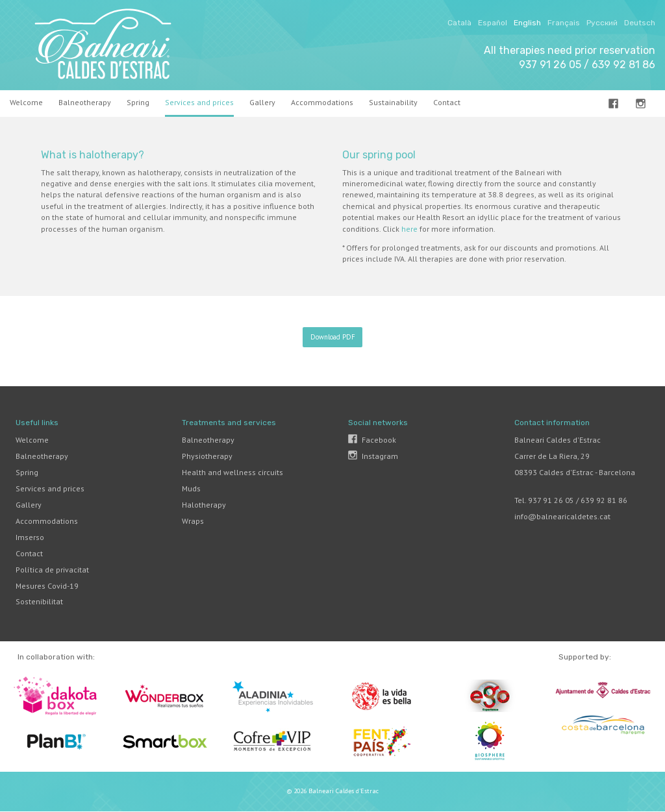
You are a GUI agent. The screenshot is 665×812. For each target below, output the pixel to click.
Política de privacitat (52, 570)
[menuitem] (30, 104)
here (409, 229)
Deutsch (640, 23)
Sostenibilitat (39, 601)
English (527, 23)
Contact (29, 553)
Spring (138, 102)
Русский (602, 23)
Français (564, 23)
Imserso (30, 537)
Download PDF (333, 337)
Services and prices (199, 102)
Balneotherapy (85, 102)
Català (459, 23)
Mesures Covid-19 (47, 586)
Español (493, 23)
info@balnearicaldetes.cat (562, 516)
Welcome (26, 102)
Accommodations (322, 102)
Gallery (262, 102)
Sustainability (393, 102)
